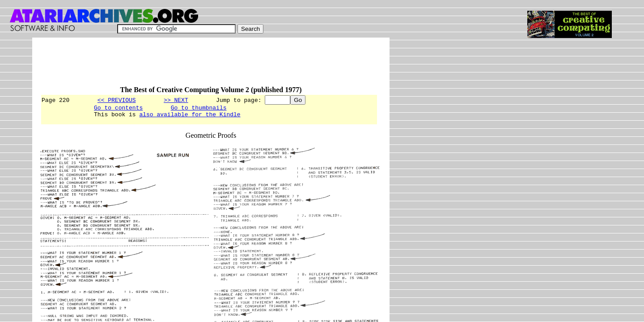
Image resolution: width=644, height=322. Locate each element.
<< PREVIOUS (117, 100)
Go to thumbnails (199, 109)
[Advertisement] (203, 66)
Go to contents (118, 109)
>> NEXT (176, 100)
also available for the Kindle (190, 117)
